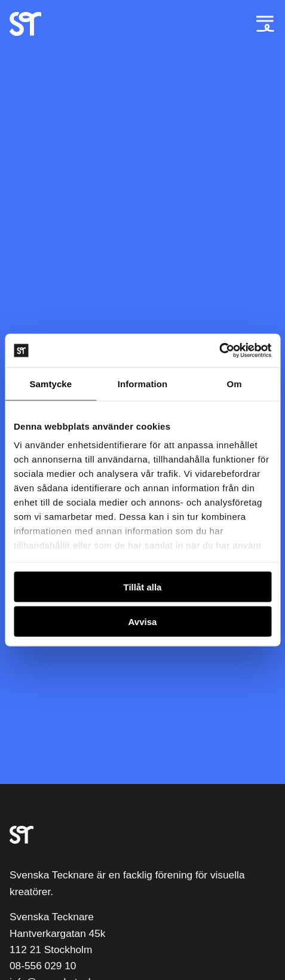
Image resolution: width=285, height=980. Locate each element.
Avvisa (143, 622)
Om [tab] (235, 383)
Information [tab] (143, 383)
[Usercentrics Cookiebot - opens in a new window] (219, 351)
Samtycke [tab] (50, 383)
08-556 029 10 (43, 966)
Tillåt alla (143, 587)
